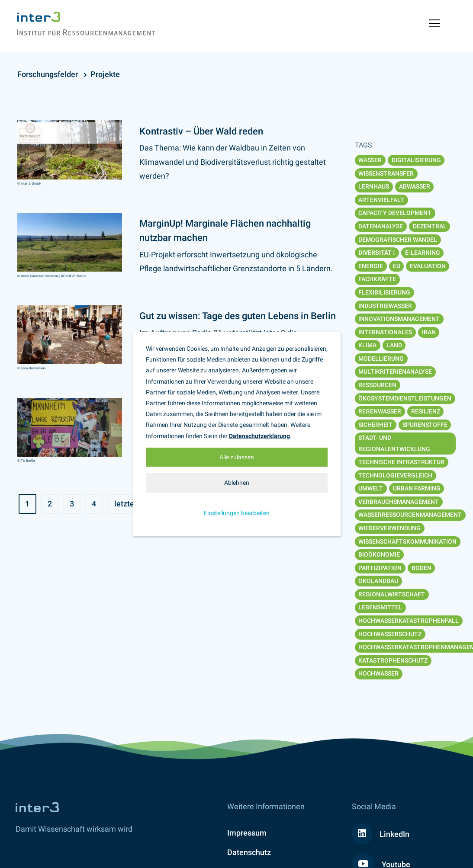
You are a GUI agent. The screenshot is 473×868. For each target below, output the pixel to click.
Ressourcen (377, 385)
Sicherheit (375, 425)
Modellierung (381, 359)
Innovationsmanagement (399, 319)
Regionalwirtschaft (392, 594)
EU (397, 266)
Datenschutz (249, 852)
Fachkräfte (377, 279)
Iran (429, 332)
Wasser (370, 160)
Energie (371, 266)
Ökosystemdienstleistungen (405, 398)
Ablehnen (237, 483)
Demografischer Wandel (398, 240)
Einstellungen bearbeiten (237, 513)
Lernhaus (374, 186)
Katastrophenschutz (393, 660)
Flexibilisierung (384, 292)
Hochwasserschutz (390, 634)
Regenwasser (380, 411)
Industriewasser (385, 306)
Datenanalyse (381, 226)
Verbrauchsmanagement (399, 502)
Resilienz (426, 411)
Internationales (385, 332)
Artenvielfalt (381, 200)
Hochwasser (378, 673)
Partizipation (380, 568)
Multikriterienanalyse (395, 372)
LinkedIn (381, 834)
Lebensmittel (380, 607)
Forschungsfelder (48, 74)
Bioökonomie (379, 554)
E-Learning (423, 253)
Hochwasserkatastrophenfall (409, 621)
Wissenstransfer (386, 173)
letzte (124, 504)
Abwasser (415, 186)
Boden (422, 568)
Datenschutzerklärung (259, 436)
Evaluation (428, 266)
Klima (367, 345)
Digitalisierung (416, 160)
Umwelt (371, 488)
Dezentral (430, 226)
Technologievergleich (395, 475)
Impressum (247, 833)
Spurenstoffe (425, 425)
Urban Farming (417, 488)
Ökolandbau (378, 581)
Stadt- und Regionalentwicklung (394, 443)
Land (394, 345)
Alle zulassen (237, 457)
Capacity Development (395, 213)
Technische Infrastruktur (401, 462)
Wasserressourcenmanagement (410, 515)
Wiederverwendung (389, 528)
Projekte (105, 74)
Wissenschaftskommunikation (407, 541)
